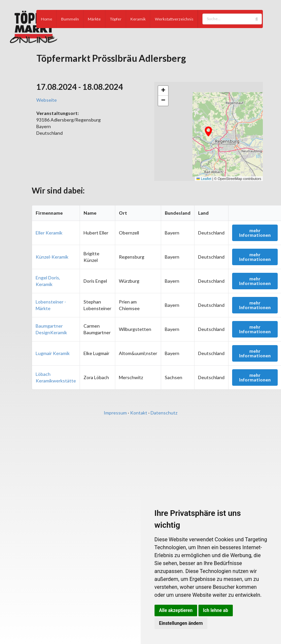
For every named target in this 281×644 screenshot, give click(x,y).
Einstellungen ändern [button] (181, 623)
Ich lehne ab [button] (216, 610)
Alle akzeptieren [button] (176, 610)
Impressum (115, 413)
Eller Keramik (49, 233)
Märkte (94, 19)
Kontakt (139, 413)
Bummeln (70, 19)
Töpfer (116, 19)
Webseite (47, 100)
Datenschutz (164, 413)
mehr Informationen (255, 233)
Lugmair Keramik (53, 353)
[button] (208, 131)
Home (47, 19)
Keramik (138, 19)
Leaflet (204, 179)
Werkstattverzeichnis (174, 19)
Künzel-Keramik (52, 257)
